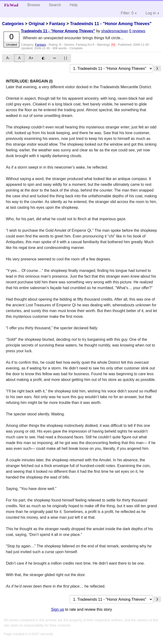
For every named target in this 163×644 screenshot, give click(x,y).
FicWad (11, 5)
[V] (114, 45)
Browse (34, 5)
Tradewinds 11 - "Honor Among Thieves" (111, 24)
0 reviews (137, 31)
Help (74, 5)
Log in (151, 13)
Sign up (57, 609)
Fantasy (57, 24)
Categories (13, 24)
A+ (31, 58)
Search (55, 5)
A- (8, 58)
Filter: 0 (127, 13)
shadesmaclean (115, 31)
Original (36, 24)
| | (65, 58)
